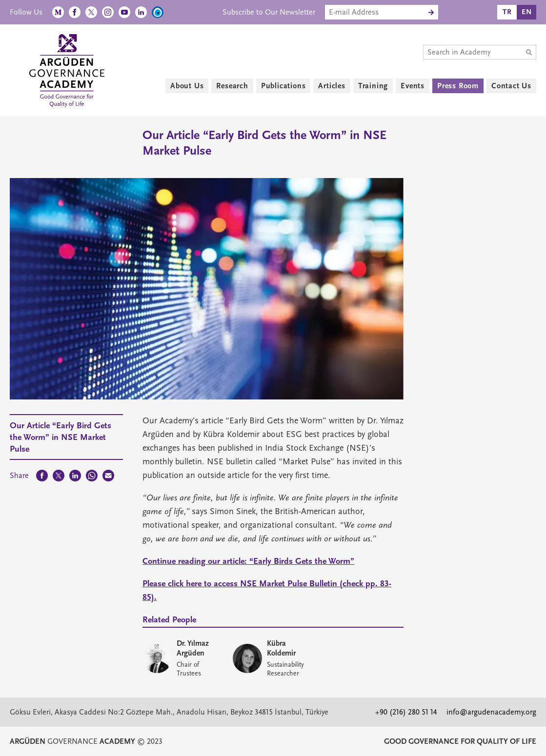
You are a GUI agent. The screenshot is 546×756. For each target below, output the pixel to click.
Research (232, 86)
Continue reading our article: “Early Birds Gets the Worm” (248, 561)
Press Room (458, 86)
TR (507, 12)
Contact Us (511, 86)
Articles (332, 86)
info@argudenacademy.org (491, 712)
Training (373, 86)
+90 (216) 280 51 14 (406, 712)
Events (413, 86)
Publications (283, 86)
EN (527, 12)
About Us (187, 86)
